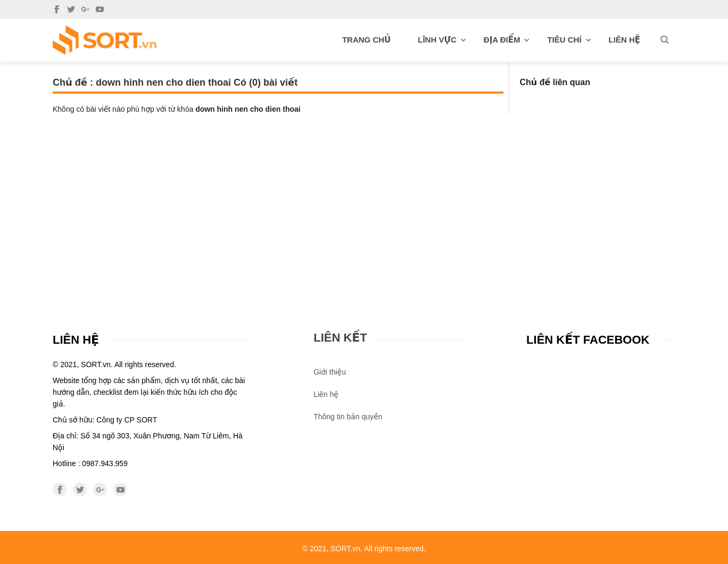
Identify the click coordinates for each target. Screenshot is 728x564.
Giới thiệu (330, 372)
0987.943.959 (105, 463)
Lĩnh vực (442, 40)
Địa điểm (507, 40)
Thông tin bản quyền (348, 417)
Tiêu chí (569, 40)
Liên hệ (624, 40)
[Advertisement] (364, 194)
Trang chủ (366, 40)
